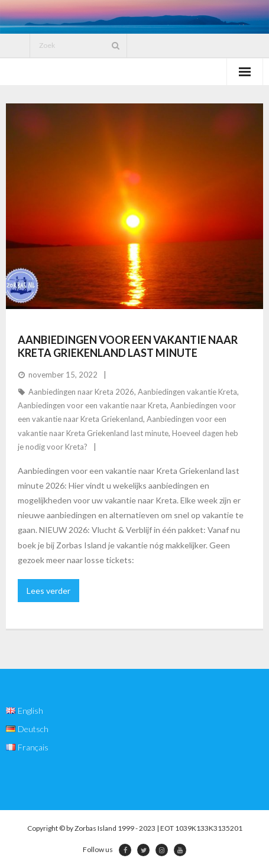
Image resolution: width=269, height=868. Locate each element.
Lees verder (48, 591)
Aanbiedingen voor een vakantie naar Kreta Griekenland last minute (128, 346)
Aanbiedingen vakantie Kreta (187, 392)
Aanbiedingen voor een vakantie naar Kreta (92, 405)
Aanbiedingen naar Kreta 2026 (81, 392)
